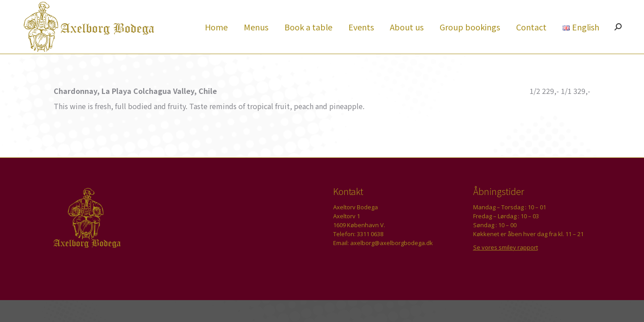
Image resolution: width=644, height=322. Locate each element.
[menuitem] (216, 43)
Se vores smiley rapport (506, 263)
